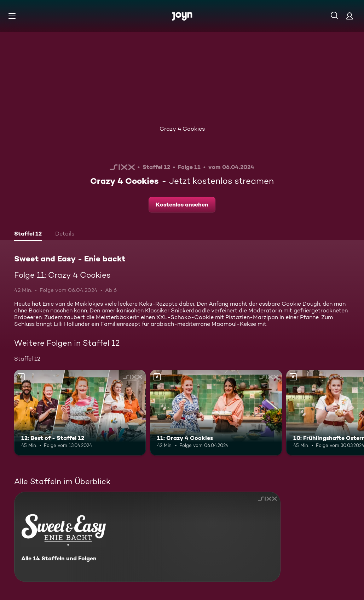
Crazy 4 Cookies (182, 129)
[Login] (349, 16)
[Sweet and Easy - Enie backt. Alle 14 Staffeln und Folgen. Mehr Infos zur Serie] (147, 537)
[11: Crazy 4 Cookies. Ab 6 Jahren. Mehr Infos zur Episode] (216, 413)
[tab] (28, 234)
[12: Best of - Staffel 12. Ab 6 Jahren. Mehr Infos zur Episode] (80, 413)
